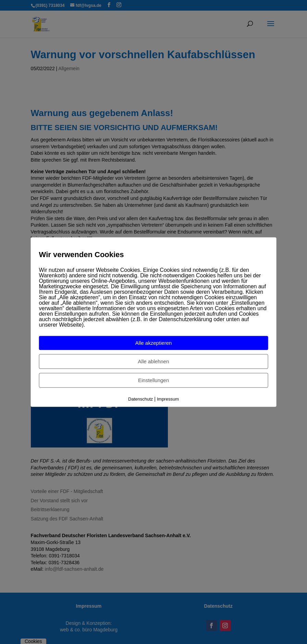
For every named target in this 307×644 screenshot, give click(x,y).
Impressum (168, 399)
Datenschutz (140, 399)
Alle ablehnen (154, 362)
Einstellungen (153, 381)
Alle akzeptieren (154, 343)
